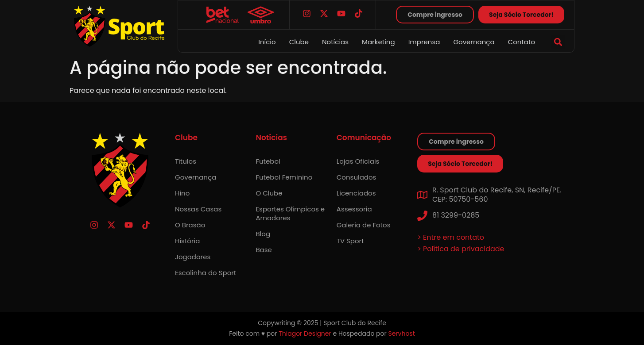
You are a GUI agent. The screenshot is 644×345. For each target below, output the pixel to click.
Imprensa (424, 42)
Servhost (401, 333)
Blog (263, 234)
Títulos (186, 161)
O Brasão (190, 225)
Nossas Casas (198, 209)
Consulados (357, 177)
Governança (474, 42)
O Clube (269, 193)
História (187, 241)
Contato (522, 42)
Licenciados (356, 193)
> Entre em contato (451, 237)
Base (264, 250)
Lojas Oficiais (358, 161)
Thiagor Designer (305, 333)
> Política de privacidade (461, 249)
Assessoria (354, 209)
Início (267, 42)
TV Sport (350, 241)
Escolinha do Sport (206, 273)
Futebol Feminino (284, 177)
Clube (299, 42)
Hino (182, 193)
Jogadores (193, 257)
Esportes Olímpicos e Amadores (290, 213)
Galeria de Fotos (364, 225)
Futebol (268, 161)
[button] (558, 42)
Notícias (335, 42)
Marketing (378, 42)
